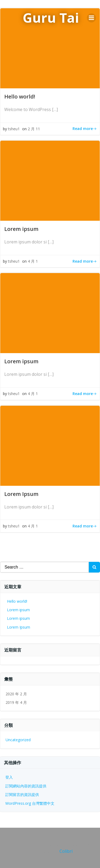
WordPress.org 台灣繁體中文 (30, 803)
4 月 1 (33, 261)
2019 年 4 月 (16, 702)
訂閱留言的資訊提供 (22, 794)
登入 (9, 777)
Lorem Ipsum (19, 627)
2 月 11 (34, 129)
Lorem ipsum (18, 610)
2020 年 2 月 (16, 694)
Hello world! (17, 601)
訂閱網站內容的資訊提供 (26, 786)
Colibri (66, 851)
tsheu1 (14, 129)
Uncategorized (18, 740)
